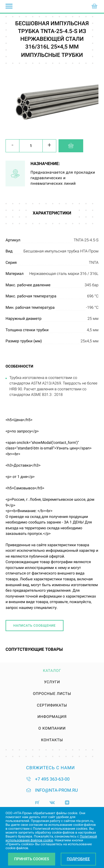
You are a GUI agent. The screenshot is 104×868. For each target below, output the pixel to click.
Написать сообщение (35, 626)
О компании (52, 729)
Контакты (52, 740)
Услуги (52, 682)
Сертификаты (52, 706)
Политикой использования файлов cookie (51, 838)
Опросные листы (52, 694)
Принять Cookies (32, 859)
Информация (52, 717)
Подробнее (78, 859)
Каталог (52, 671)
